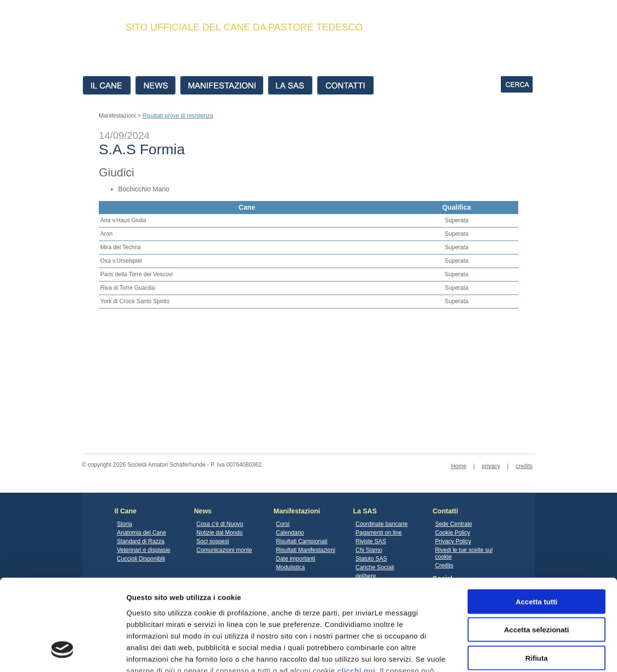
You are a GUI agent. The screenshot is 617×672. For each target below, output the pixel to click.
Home (459, 466)
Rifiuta (537, 580)
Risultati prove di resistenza (178, 116)
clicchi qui (356, 592)
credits (524, 466)
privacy (491, 466)
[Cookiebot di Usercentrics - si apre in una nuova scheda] (62, 653)
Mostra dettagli (507, 653)
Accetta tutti (537, 523)
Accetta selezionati (536, 551)
